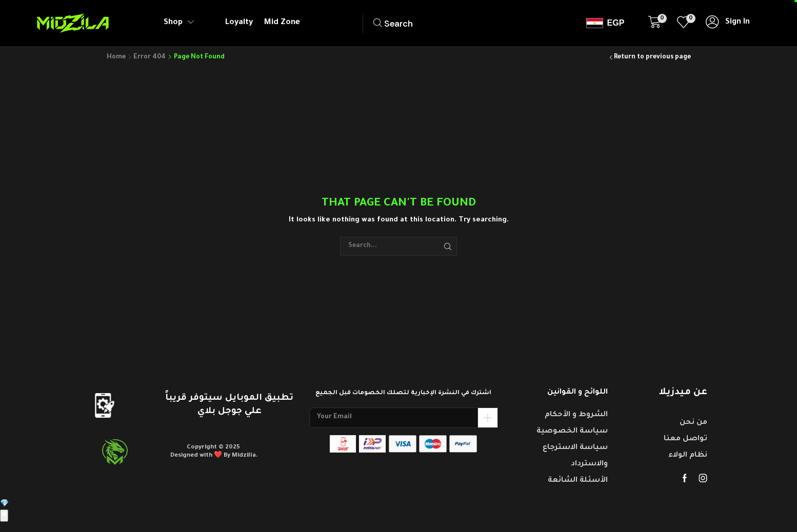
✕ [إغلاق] (4, 516)
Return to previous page (652, 57)
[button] (419, 23)
